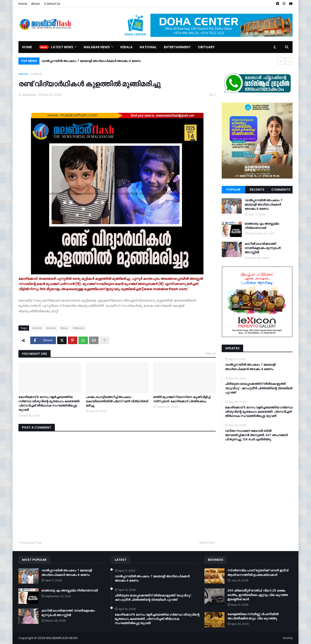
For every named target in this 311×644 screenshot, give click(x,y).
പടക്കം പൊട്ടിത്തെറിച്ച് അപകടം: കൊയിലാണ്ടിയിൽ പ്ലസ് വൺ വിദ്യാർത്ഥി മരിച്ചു (117, 401)
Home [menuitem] (27, 47)
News (64, 328)
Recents (257, 190)
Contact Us (52, 4)
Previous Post (31, 543)
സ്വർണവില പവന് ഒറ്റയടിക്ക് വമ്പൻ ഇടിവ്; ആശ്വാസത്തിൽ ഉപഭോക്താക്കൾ (258, 573)
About (35, 4)
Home (23, 4)
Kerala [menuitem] (126, 47)
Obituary (78, 328)
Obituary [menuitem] (206, 47)
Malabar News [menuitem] (97, 47)
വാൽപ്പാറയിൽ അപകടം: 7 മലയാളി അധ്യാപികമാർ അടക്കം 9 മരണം (91, 61)
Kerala (51, 328)
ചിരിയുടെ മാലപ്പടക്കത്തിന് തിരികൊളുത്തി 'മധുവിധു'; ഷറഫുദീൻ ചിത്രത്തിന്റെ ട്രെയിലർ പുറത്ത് (259, 388)
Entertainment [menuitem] (177, 47)
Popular (233, 190)
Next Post (206, 543)
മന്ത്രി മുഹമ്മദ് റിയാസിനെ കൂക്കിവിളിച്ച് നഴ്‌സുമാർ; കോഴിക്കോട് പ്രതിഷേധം (182, 399)
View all (210, 353)
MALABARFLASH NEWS (62, 638)
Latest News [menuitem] (62, 47)
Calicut (36, 74)
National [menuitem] (148, 47)
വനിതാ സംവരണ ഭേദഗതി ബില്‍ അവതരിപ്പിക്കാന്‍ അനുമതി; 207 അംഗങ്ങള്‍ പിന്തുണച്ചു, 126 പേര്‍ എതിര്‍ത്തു (256, 435)
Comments (281, 190)
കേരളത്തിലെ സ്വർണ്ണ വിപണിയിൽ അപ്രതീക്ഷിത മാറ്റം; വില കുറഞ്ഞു (253, 616)
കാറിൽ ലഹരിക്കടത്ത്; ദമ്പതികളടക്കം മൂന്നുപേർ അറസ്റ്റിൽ (263, 248)
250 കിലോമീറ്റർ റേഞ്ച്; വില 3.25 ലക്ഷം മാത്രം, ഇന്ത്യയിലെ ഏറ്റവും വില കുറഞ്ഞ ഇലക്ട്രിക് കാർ (258, 595)
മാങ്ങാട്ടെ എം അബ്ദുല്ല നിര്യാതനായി (262, 226)
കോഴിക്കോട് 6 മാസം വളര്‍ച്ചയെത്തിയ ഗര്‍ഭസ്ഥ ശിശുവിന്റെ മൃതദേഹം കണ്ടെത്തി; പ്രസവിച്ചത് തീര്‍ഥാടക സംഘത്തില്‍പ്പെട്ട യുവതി (49, 404)
